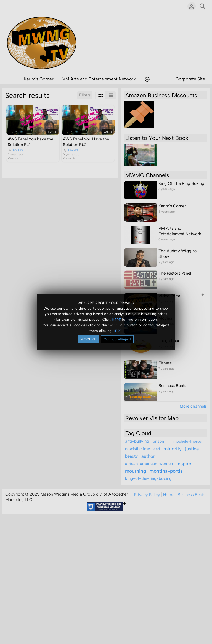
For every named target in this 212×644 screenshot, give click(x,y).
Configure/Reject (117, 339)
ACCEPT (88, 339)
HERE (116, 319)
